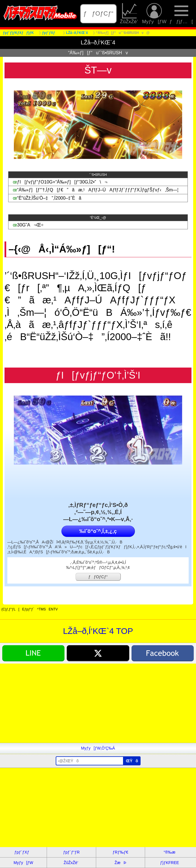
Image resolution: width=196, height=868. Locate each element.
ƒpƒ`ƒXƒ (23, 852)
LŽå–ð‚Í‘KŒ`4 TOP (98, 631)
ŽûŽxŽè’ (130, 14)
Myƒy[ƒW (154, 14)
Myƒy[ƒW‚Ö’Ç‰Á (98, 748)
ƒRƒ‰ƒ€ (120, 852)
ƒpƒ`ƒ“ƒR (71, 852)
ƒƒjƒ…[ (181, 14)
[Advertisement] (98, 703)
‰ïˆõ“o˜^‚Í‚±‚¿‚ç (98, 531)
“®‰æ (170, 852)
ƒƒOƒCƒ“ (98, 13)
